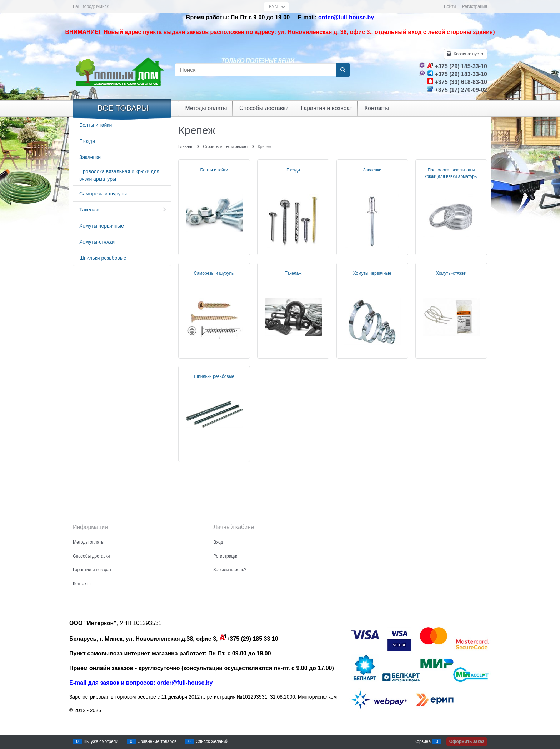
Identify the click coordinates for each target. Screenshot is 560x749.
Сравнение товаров (157, 741)
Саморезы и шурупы (214, 273)
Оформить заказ (467, 741)
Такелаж (293, 273)
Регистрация (475, 6)
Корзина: (468, 54)
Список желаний (212, 741)
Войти (450, 6)
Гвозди (293, 170)
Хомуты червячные (372, 273)
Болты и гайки (214, 170)
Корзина (422, 741)
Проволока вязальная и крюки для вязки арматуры (451, 173)
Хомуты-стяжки (451, 273)
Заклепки (372, 170)
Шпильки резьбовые (214, 376)
